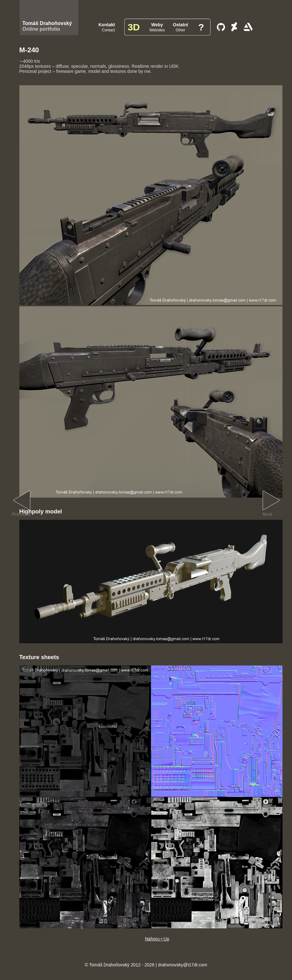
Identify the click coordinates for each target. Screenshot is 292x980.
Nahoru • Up (157, 939)
